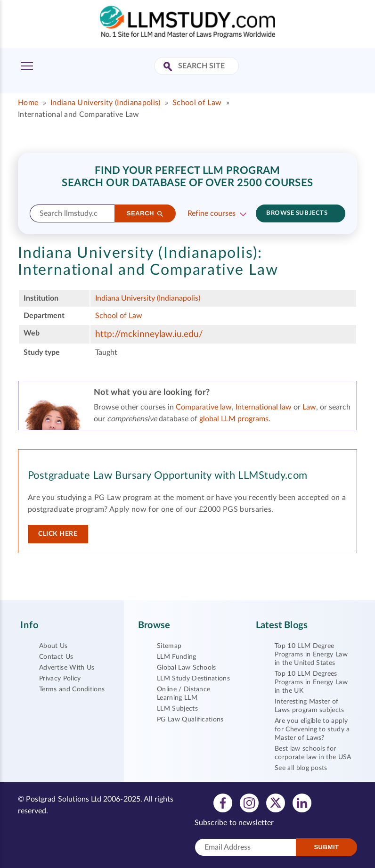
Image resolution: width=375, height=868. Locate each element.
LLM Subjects (177, 709)
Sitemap (169, 646)
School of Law (197, 103)
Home (28, 103)
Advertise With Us (67, 668)
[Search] (145, 213)
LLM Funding (177, 657)
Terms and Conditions (72, 689)
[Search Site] (169, 67)
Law (309, 407)
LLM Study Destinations (193, 679)
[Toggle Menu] (27, 66)
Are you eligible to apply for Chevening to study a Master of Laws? (312, 729)
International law (264, 407)
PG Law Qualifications (190, 720)
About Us (53, 646)
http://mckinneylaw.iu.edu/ (149, 334)
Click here (58, 534)
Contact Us (56, 657)
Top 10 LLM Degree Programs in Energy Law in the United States (311, 655)
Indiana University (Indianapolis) (106, 103)
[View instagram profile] (249, 802)
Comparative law (204, 407)
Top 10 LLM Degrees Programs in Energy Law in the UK (311, 682)
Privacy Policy (60, 679)
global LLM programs (234, 419)
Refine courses (212, 213)
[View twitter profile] (276, 802)
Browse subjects (297, 213)
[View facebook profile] (223, 802)
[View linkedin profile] (302, 802)
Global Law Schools (187, 668)
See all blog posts (301, 768)
